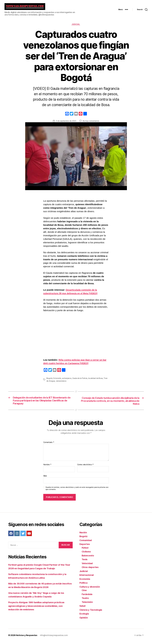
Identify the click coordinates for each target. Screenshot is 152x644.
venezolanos (61, 383)
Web (45, 478)
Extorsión (57, 380)
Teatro (85, 600)
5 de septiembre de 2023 (66, 123)
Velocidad (88, 566)
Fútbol (85, 550)
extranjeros (67, 380)
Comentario (49, 445)
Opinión (84, 620)
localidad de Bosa (96, 380)
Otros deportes (90, 570)
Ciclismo (87, 554)
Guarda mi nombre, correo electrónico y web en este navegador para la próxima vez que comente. (77, 491)
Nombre (47, 467)
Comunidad (86, 543)
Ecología (84, 616)
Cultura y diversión (90, 589)
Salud (83, 608)
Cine (84, 593)
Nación (83, 535)
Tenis (85, 562)
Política (84, 585)
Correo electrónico (85, 467)
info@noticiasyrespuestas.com (54, 638)
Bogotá (49, 380)
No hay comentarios (91, 123)
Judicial (76, 26)
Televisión (88, 604)
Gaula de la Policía (80, 380)
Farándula (87, 597)
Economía (85, 581)
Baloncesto (88, 558)
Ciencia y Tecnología (91, 612)
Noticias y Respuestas (27, 638)
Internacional (87, 577)
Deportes (85, 546)
